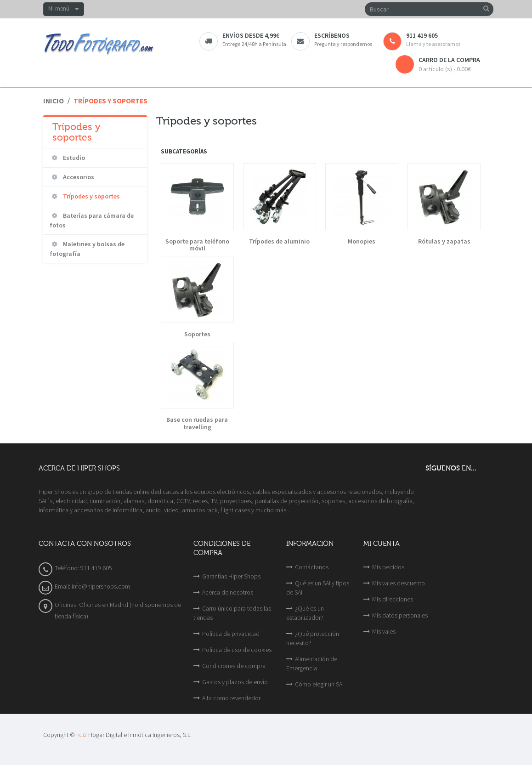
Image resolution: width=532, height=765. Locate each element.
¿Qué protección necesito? (313, 638)
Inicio (54, 101)
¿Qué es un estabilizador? (305, 613)
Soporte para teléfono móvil (197, 245)
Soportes (197, 334)
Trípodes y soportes (91, 196)
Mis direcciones (393, 599)
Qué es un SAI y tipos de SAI (318, 588)
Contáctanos (312, 567)
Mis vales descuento (399, 583)
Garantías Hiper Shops (231, 576)
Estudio (73, 158)
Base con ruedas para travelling (197, 423)
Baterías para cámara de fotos (92, 220)
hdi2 (82, 735)
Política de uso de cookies (237, 650)
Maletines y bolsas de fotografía (87, 249)
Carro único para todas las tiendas (232, 613)
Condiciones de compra (234, 666)
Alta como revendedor (231, 698)
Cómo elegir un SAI (319, 684)
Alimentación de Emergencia (312, 663)
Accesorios (78, 177)
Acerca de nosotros (228, 592)
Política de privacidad (231, 634)
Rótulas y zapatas (444, 241)
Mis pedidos (388, 567)
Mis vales (384, 631)
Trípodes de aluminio (279, 241)
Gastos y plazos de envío (235, 682)
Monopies (362, 241)
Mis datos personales (400, 615)
